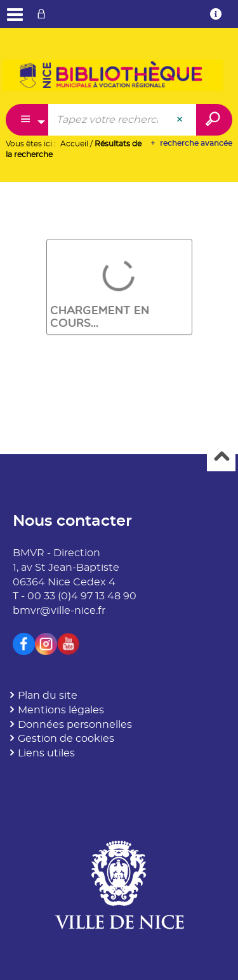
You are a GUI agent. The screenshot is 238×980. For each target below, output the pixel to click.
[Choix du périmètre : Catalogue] (27, 120)
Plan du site (48, 696)
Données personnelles (75, 725)
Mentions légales (61, 710)
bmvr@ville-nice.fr (59, 611)
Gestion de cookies (66, 739)
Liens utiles (46, 753)
